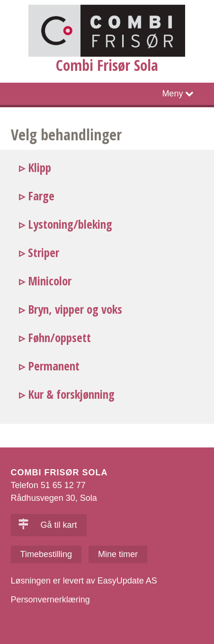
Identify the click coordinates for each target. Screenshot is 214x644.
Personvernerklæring (50, 600)
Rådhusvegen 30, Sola (54, 498)
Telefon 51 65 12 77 (48, 485)
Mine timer (118, 554)
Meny (172, 94)
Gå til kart (48, 525)
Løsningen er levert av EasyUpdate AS (84, 581)
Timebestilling (46, 554)
